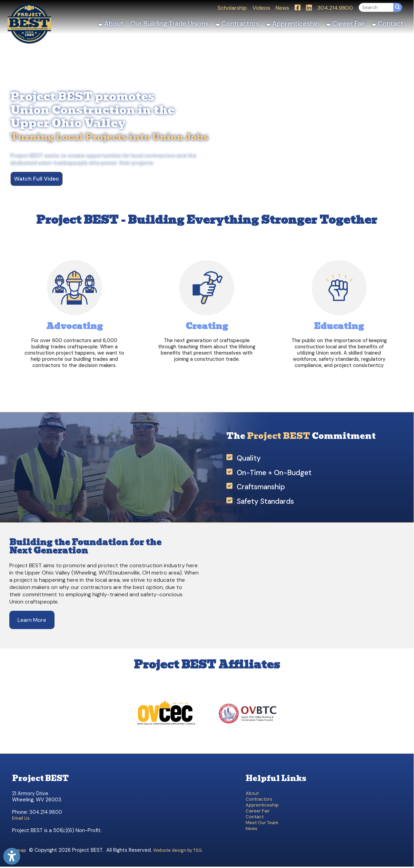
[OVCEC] (166, 745)
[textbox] (376, 7)
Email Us (21, 818)
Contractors (238, 24)
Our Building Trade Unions (170, 24)
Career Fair (346, 24)
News (282, 8)
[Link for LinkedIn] (309, 7)
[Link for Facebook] (298, 7)
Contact (388, 24)
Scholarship (232, 8)
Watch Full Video (37, 179)
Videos (261, 8)
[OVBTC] (247, 745)
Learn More (32, 620)
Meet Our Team (262, 823)
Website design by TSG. (178, 850)
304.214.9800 (335, 8)
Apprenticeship (293, 24)
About (111, 24)
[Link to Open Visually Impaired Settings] (12, 856)
